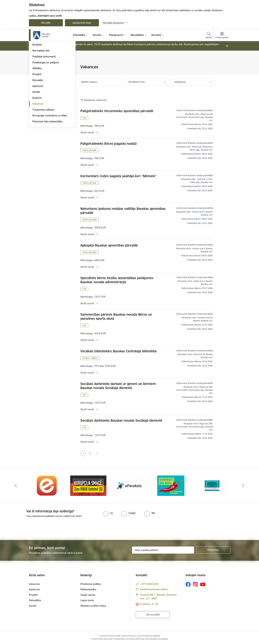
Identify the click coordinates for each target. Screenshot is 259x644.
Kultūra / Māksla (90, 358)
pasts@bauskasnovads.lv (154, 589)
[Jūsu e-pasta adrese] (163, 550)
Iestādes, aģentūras (44, 79)
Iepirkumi (38, 132)
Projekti (37, 120)
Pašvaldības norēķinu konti (48, 73)
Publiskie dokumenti (44, 103)
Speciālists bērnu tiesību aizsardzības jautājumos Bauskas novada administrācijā (117, 280)
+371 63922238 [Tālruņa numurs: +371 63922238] (149, 584)
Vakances (38, 150)
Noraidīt (46, 23)
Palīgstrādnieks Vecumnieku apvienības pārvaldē (117, 111)
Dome (36, 67)
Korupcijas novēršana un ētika (50, 162)
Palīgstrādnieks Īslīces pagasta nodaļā (109, 144)
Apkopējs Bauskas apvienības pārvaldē (109, 245)
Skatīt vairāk (87, 132)
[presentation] (28, 527)
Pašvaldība (35, 600)
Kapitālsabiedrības (43, 85)
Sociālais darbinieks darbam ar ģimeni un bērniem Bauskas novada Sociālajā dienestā (118, 386)
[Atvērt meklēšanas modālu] (209, 36)
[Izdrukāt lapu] (222, 65)
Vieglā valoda (88, 595)
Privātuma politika (91, 584)
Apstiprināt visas (82, 23)
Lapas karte (87, 600)
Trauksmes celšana (43, 156)
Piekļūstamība (88, 589)
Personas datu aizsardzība (48, 167)
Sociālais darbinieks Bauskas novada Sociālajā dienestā (121, 420)
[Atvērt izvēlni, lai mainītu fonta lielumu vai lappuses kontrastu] (222, 36)
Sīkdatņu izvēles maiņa (93, 606)
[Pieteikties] (213, 550)
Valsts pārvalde (90, 150)
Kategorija (180, 82)
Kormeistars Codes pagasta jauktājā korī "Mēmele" (118, 176)
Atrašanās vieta (137, 82)
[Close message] (227, 46)
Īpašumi (37, 144)
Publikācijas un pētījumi (46, 108)
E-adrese (145, 604)
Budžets (37, 91)
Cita (84, 118)
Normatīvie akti (41, 97)
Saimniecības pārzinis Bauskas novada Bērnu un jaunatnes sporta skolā (116, 316)
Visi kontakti (153, 615)
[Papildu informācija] (157, 604)
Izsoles (36, 138)
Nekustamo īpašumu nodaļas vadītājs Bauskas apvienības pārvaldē (123, 211)
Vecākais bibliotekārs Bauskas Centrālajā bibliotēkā (118, 351)
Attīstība (37, 114)
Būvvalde (38, 126)
